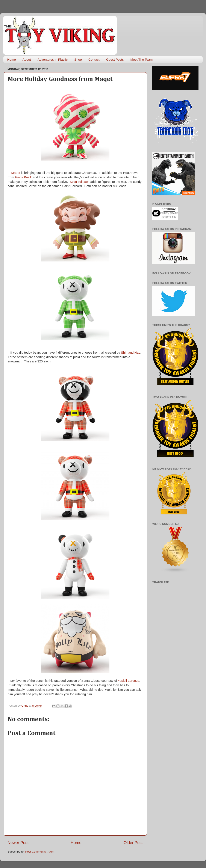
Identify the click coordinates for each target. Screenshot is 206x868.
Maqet (16, 173)
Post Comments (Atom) (40, 852)
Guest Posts (115, 59)
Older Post (133, 843)
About (27, 59)
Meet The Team (142, 59)
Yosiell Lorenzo (129, 681)
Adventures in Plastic (53, 59)
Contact (94, 59)
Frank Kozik (23, 177)
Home (12, 59)
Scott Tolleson (80, 182)
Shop (78, 59)
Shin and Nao (131, 353)
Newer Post (18, 843)
